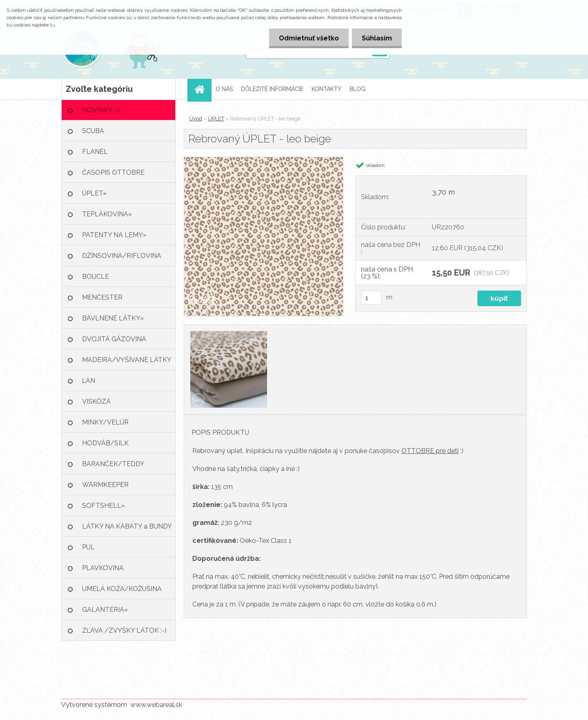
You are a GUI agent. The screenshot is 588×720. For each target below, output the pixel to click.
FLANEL (95, 152)
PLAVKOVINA (103, 568)
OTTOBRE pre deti (430, 451)
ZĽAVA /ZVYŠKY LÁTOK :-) (124, 630)
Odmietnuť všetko (308, 38)
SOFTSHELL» (104, 506)
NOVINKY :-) (101, 110)
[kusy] (371, 298)
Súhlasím (376, 38)
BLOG (357, 89)
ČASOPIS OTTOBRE (113, 172)
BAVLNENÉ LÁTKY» (113, 318)
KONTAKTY (326, 89)
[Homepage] (202, 89)
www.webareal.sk (156, 705)
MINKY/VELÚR (105, 422)
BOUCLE (96, 277)
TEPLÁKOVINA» (107, 214)
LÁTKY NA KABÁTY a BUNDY (127, 526)
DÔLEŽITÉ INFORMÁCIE (272, 89)
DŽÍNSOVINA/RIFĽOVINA (122, 256)
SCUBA (93, 131)
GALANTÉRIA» (105, 610)
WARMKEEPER (105, 485)
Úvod (196, 119)
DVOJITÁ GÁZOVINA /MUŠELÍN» (114, 342)
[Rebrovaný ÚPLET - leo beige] (264, 160)
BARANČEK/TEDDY (113, 464)
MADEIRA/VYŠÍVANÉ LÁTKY (127, 360)
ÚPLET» (94, 193)
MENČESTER (102, 297)
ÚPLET (216, 119)
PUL (88, 547)
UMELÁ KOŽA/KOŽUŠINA (122, 589)
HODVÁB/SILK (105, 443)
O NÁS (224, 89)
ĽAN (89, 381)
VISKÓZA (96, 401)
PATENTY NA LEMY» (114, 235)
